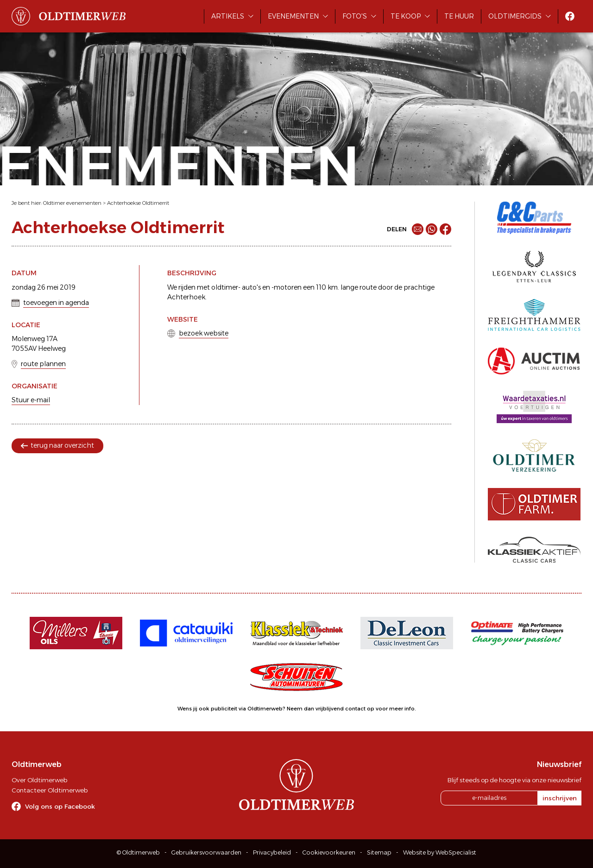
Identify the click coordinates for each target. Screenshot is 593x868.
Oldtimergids (515, 16)
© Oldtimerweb (138, 852)
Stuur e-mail (31, 400)
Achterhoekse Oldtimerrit (138, 203)
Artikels (228, 16)
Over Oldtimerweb (39, 780)
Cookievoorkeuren (329, 852)
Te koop (406, 16)
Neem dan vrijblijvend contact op (331, 709)
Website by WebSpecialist (440, 852)
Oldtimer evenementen (72, 203)
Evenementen (293, 16)
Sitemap (379, 852)
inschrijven (560, 798)
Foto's (355, 16)
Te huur (459, 16)
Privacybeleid (272, 852)
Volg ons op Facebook (60, 806)
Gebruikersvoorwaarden (206, 852)
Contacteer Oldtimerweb (50, 790)
